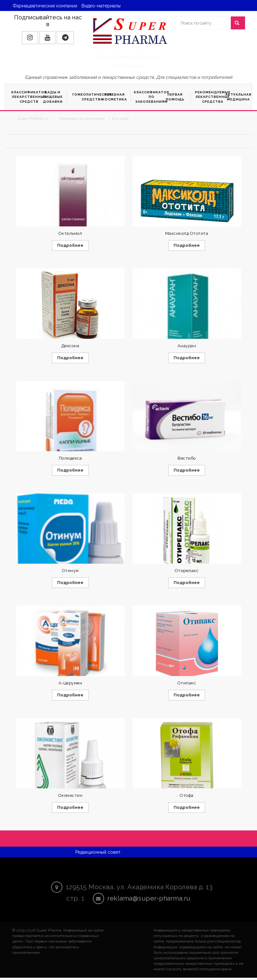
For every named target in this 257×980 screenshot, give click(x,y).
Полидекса (70, 459)
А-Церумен (70, 685)
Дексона (70, 346)
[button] (30, 38)
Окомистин (70, 797)
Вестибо (187, 459)
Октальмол (70, 233)
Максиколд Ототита (187, 233)
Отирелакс (187, 572)
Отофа (187, 797)
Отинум (70, 572)
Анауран (187, 346)
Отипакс (187, 685)
